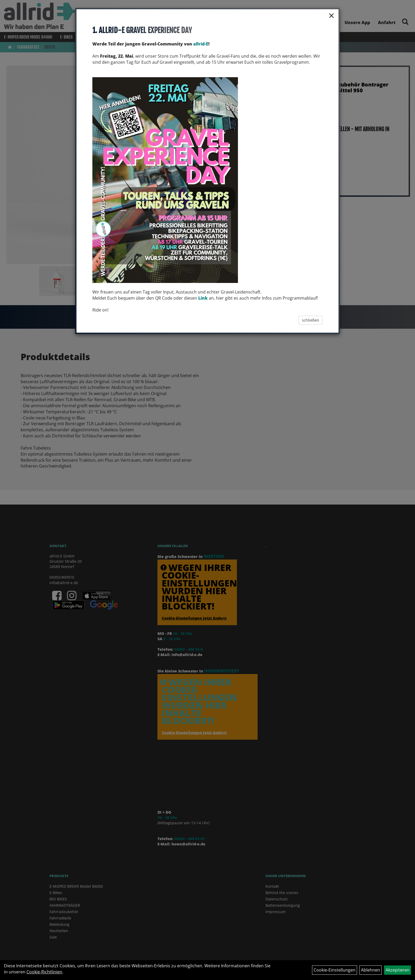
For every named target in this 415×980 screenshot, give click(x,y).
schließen (311, 320)
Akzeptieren (398, 970)
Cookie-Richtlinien (44, 972)
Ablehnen (371, 970)
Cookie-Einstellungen (335, 970)
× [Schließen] (331, 15)
